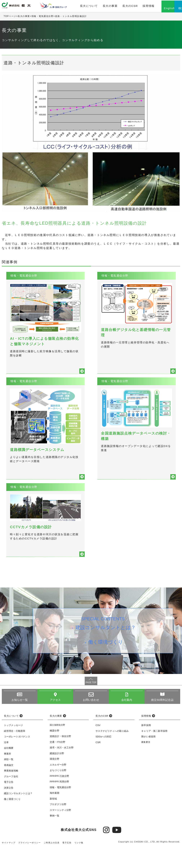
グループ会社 (11, 797)
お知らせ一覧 (20, 720)
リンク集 (79, 863)
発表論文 (9, 785)
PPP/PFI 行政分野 (59, 796)
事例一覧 (55, 836)
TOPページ (10, 18)
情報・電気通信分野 (43, 18)
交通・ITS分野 (58, 762)
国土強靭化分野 (57, 745)
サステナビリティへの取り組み (112, 751)
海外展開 (55, 813)
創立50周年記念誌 (162, 720)
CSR (98, 763)
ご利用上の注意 (52, 863)
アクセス (55, 720)
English (155, 10)
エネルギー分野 (58, 785)
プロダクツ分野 (58, 825)
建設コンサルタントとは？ (106, 649)
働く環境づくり (106, 664)
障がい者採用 (148, 757)
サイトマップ (9, 863)
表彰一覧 (9, 780)
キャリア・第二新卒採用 (154, 751)
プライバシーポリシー (30, 863)
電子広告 (67, 863)
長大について (81, 7)
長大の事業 (99, 7)
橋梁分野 (55, 751)
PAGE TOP (91, 703)
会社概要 (9, 768)
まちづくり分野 (58, 791)
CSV (98, 746)
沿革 (6, 763)
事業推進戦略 (11, 791)
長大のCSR (117, 7)
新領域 (53, 819)
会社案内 (127, 720)
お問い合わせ (91, 720)
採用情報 (134, 7)
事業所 (7, 774)
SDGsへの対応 (103, 757)
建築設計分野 (57, 774)
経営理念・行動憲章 (15, 751)
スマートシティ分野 (60, 830)
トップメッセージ (13, 746)
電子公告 (9, 803)
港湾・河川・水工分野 (62, 768)
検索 (173, 10)
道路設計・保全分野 (60, 757)
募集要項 (146, 762)
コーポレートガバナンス (17, 757)
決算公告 (9, 808)
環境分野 (55, 779)
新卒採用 (146, 746)
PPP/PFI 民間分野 (59, 802)
